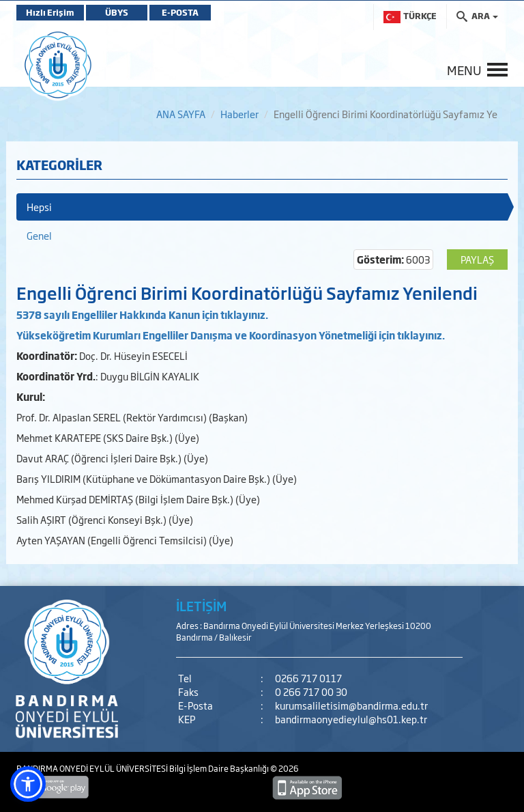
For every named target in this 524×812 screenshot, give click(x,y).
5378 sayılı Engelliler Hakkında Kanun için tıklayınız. (142, 314)
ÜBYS (117, 12)
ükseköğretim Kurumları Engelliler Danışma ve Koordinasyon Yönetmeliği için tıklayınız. (234, 335)
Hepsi (39, 207)
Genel (39, 235)
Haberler (239, 114)
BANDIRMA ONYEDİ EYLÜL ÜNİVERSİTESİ (93, 768)
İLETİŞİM (201, 606)
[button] (28, 784)
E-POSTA (180, 12)
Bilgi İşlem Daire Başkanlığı (220, 768)
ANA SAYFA (181, 114)
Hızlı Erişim (50, 12)
